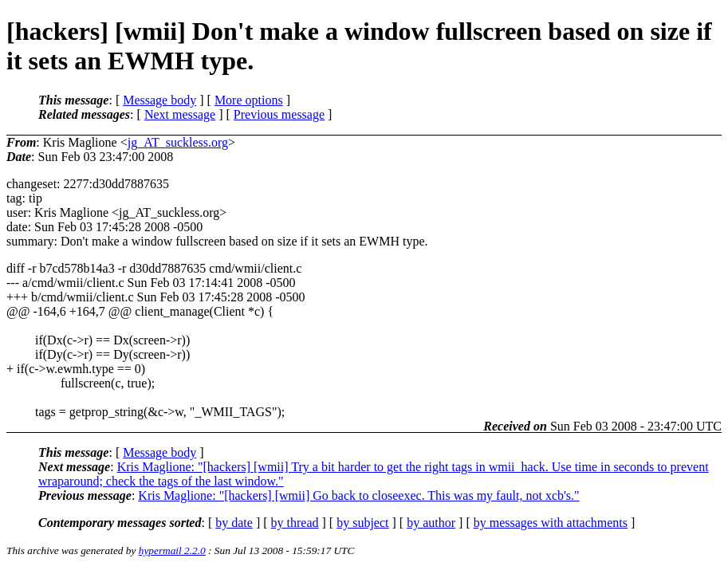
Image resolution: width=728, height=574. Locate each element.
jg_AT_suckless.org (178, 142)
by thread (295, 523)
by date (234, 523)
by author (431, 523)
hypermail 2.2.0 (172, 550)
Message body (159, 100)
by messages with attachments (551, 523)
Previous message (279, 114)
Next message (180, 114)
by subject (362, 523)
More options (249, 100)
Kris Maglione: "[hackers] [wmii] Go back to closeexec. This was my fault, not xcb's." (358, 495)
